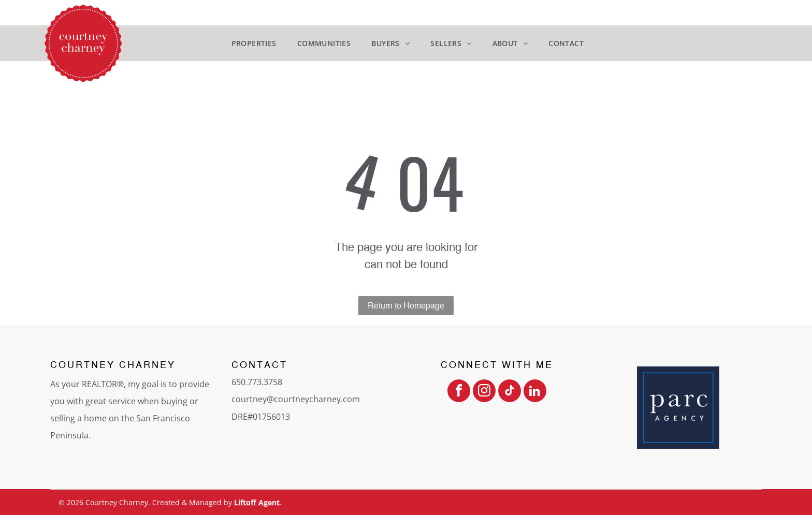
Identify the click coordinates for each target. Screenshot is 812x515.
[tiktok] (510, 392)
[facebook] (459, 392)
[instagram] (484, 392)
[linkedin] (535, 392)
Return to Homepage (406, 306)
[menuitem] (254, 43)
